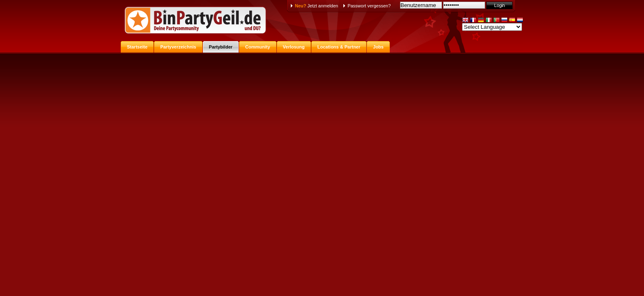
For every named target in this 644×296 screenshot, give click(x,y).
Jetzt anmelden (316, 6)
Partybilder (221, 47)
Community (258, 47)
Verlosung (294, 47)
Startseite (137, 47)
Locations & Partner (339, 47)
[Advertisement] (322, 114)
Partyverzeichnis (178, 47)
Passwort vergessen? (369, 6)
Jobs (378, 47)
